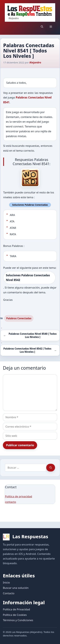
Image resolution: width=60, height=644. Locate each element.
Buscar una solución (16, 588)
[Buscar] (51, 468)
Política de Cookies (15, 615)
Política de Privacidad (16, 609)
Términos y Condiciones (18, 620)
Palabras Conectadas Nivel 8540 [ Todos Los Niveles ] (33, 335)
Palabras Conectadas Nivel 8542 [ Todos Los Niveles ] (27, 350)
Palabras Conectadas (19, 318)
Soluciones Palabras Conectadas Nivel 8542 (28, 278)
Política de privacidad (18, 496)
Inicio (6, 582)
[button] (42, 27)
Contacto (9, 593)
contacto (10, 502)
